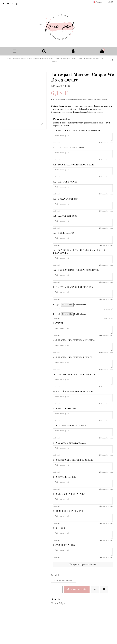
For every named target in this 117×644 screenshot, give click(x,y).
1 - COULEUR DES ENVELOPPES (69, 442)
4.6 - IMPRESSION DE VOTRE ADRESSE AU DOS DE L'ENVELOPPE (79, 259)
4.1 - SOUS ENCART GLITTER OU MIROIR (74, 167)
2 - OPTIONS (59, 550)
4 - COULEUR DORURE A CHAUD (69, 460)
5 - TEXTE (58, 334)
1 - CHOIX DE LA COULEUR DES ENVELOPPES (77, 131)
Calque (62, 628)
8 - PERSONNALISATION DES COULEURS (74, 352)
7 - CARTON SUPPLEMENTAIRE (69, 514)
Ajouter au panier (77, 614)
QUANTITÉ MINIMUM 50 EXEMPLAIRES (73, 296)
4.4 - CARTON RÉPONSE (65, 221)
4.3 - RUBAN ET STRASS (65, 203)
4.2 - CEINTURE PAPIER (65, 185)
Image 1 (57, 315)
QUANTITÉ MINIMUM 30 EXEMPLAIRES (73, 406)
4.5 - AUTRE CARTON (64, 239)
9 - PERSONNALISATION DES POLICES (73, 370)
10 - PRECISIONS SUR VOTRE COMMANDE (74, 388)
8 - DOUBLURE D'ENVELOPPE (68, 532)
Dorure (54, 628)
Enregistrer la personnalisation (83, 588)
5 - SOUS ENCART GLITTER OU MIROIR (73, 478)
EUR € (111, 2)
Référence (55, 87)
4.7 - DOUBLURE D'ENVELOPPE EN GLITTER (76, 278)
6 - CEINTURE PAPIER (64, 496)
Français (99, 2)
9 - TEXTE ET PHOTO (64, 568)
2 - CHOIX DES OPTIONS (65, 424)
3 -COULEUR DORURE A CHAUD (69, 149)
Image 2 (57, 324)
